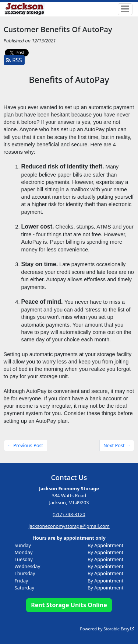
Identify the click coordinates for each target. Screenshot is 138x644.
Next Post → (117, 445)
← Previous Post (25, 445)
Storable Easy (119, 629)
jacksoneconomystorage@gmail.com (69, 526)
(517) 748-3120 (69, 514)
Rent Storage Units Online (69, 605)
